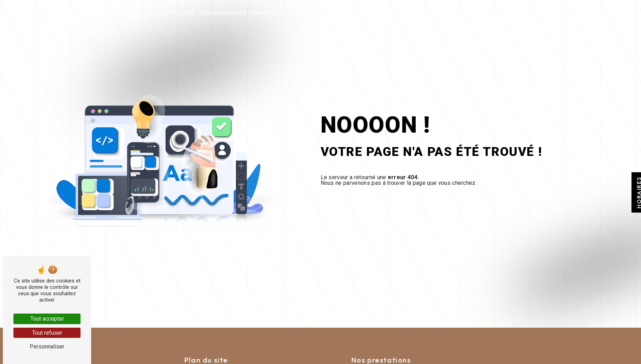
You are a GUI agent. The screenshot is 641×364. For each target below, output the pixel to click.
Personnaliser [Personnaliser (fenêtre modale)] (47, 347)
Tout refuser (47, 333)
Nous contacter (482, 13)
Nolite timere (334, 13)
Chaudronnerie (223, 13)
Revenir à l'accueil (375, 204)
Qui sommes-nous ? (387, 13)
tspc (302, 13)
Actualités (436, 13)
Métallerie (178, 13)
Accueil (146, 13)
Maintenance (271, 13)
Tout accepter (47, 319)
